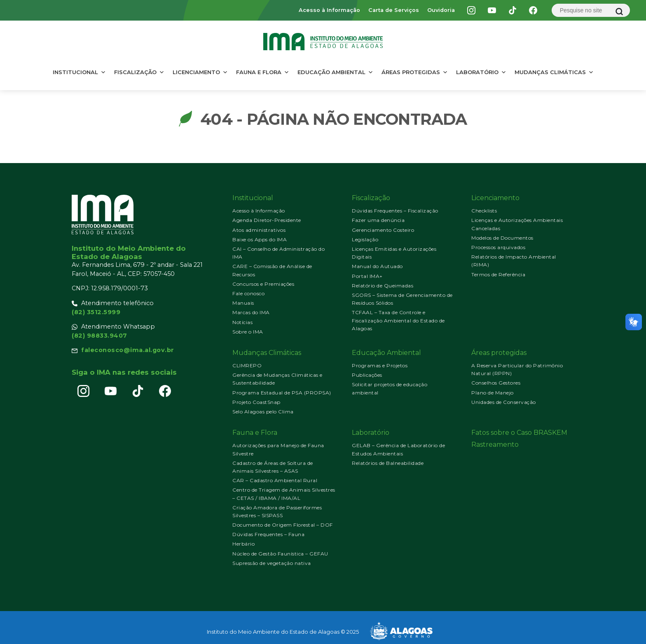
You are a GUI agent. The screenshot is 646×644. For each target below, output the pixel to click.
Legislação (365, 239)
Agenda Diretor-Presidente (267, 220)
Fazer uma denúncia (378, 220)
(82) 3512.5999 (96, 312)
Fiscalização (139, 72)
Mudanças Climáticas (554, 72)
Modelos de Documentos (502, 238)
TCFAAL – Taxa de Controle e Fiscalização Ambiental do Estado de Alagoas (398, 320)
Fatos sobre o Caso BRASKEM (519, 433)
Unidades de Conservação (504, 402)
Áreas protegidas (415, 72)
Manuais (243, 303)
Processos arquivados (498, 247)
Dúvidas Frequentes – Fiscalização (395, 211)
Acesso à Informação (329, 10)
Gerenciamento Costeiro (383, 230)
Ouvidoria (441, 10)
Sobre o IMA (248, 332)
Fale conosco (248, 293)
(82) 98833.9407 (99, 336)
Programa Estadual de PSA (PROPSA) (282, 393)
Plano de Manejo (493, 393)
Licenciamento (200, 72)
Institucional (79, 72)
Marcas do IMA (251, 312)
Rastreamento (495, 444)
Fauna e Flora (263, 72)
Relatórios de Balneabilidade (388, 463)
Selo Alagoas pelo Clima (263, 412)
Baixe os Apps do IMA (260, 239)
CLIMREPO (247, 365)
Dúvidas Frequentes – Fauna (268, 534)
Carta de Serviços (394, 10)
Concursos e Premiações (263, 284)
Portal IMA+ (367, 276)
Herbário (243, 544)
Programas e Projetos (380, 365)
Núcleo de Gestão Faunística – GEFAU (280, 554)
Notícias (242, 322)
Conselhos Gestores (496, 383)
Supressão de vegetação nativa (272, 563)
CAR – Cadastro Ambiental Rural (275, 480)
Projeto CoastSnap (256, 402)
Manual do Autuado (377, 266)
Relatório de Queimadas (383, 286)
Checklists (484, 211)
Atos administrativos (259, 230)
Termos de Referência (498, 274)
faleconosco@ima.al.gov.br (128, 350)
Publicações (367, 375)
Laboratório (481, 72)
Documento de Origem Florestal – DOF (283, 525)
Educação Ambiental (335, 72)
